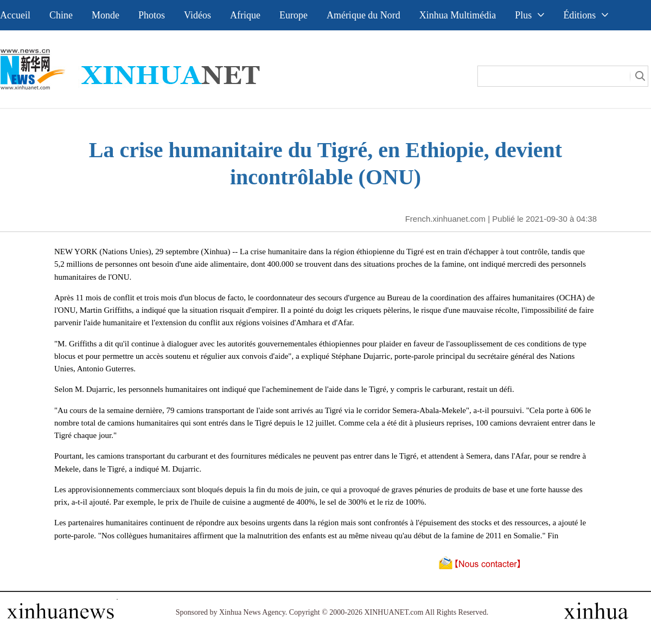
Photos (152, 15)
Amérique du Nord (363, 15)
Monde (106, 15)
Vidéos (197, 15)
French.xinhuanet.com (445, 219)
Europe (293, 15)
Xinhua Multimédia (458, 15)
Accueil (15, 15)
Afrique (245, 15)
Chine (61, 15)
